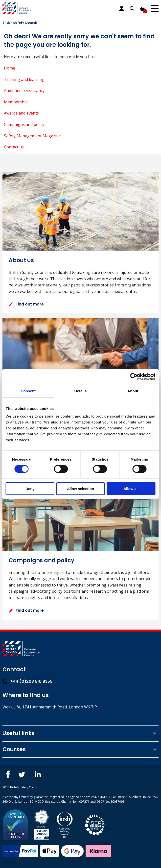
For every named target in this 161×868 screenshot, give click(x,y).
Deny (30, 489)
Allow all (131, 489)
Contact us (14, 147)
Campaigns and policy (24, 124)
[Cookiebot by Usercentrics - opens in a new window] (134, 376)
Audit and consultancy (24, 91)
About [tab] (133, 391)
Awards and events (21, 113)
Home (10, 68)
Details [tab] (81, 391)
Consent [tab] (28, 391)
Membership (16, 102)
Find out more (26, 304)
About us (21, 260)
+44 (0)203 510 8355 (27, 681)
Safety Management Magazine (32, 136)
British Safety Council (20, 23)
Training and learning (24, 79)
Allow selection (80, 489)
